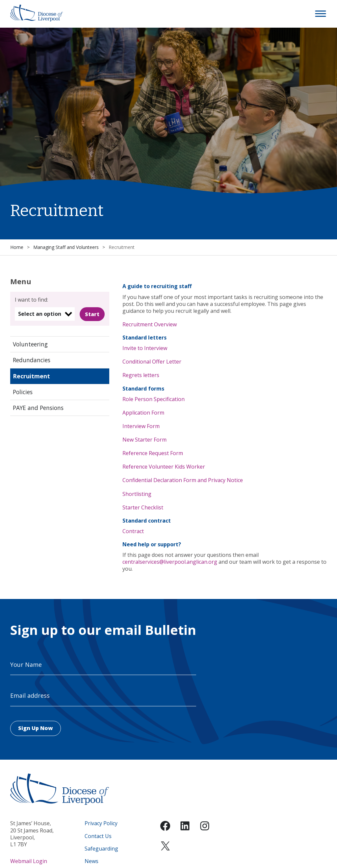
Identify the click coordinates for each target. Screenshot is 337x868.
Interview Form (141, 426)
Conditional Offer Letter (152, 362)
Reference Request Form (153, 453)
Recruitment (31, 376)
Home (17, 247)
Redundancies (32, 360)
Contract (133, 531)
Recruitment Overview (150, 324)
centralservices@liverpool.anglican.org (170, 562)
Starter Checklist (143, 507)
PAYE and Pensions (38, 408)
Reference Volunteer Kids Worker (164, 467)
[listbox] (45, 314)
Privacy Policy (101, 823)
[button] (321, 14)
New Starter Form (144, 440)
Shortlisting (137, 494)
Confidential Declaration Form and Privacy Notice (183, 480)
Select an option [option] (40, 314)
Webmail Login (29, 861)
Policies (23, 392)
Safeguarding (101, 849)
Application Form (143, 413)
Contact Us (98, 836)
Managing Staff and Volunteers (66, 247)
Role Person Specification (154, 399)
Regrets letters (141, 375)
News (91, 861)
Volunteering (30, 344)
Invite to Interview (145, 348)
